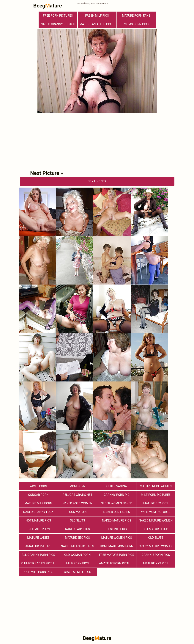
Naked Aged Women (77, 503)
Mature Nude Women (156, 486)
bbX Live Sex (97, 181)
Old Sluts (77, 520)
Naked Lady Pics (77, 529)
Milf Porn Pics (77, 563)
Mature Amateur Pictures (98, 24)
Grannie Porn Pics (156, 555)
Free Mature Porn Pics (117, 555)
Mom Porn (77, 486)
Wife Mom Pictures (156, 512)
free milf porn (38, 529)
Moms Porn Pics (136, 24)
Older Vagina (116, 486)
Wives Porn (38, 486)
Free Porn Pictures (58, 16)
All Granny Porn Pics (38, 555)
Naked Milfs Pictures (78, 546)
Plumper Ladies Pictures (39, 563)
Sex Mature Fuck (156, 529)
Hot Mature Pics (38, 520)
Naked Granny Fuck (38, 512)
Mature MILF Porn (38, 503)
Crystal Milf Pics (77, 572)
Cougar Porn (38, 495)
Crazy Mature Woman (156, 546)
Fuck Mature (77, 512)
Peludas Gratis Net (78, 495)
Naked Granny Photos (58, 24)
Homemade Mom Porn (117, 546)
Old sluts (156, 538)
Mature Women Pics (116, 538)
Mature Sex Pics (156, 503)
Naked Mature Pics (116, 520)
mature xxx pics (156, 563)
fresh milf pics (97, 16)
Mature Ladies (38, 538)
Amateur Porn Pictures (117, 563)
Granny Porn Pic (117, 495)
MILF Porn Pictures (156, 495)
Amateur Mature (38, 546)
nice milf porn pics (38, 572)
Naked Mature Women (156, 520)
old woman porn (78, 555)
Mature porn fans (136, 16)
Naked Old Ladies (116, 512)
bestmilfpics (116, 529)
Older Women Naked (116, 503)
